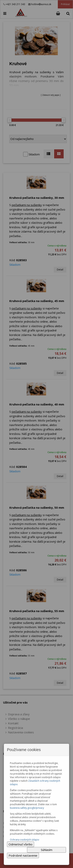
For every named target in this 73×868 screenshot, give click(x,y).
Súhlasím (47, 850)
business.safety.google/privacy (27, 808)
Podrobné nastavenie (23, 855)
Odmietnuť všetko (21, 844)
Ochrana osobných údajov (25, 840)
